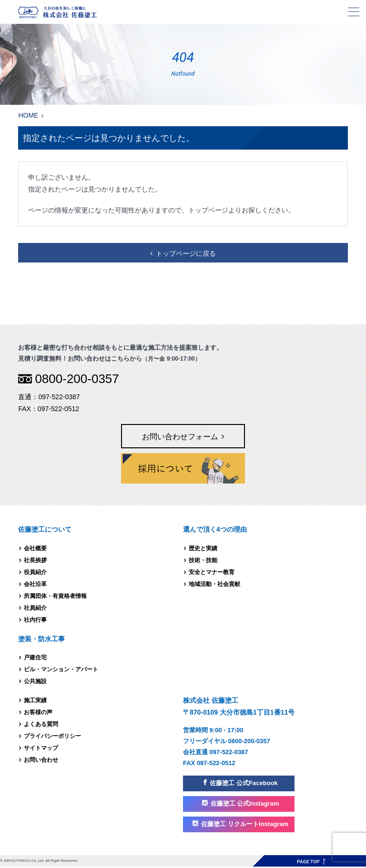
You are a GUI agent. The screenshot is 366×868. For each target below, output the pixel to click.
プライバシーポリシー (52, 736)
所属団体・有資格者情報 (55, 596)
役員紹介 (35, 572)
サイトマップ (41, 748)
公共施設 (35, 681)
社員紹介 (35, 608)
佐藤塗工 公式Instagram (245, 803)
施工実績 (35, 700)
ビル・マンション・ (61, 669)
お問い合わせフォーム (180, 437)
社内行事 (35, 620)
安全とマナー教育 (212, 572)
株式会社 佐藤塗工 (183, 12)
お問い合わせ (41, 760)
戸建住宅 (35, 657)
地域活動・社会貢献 (214, 584)
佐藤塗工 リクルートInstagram (245, 824)
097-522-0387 (59, 397)
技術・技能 (203, 560)
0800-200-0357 (77, 379)
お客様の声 (38, 712)
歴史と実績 (203, 548)
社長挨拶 (35, 560)
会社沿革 (35, 584)
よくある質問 (41, 724)
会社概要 (35, 548)
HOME (28, 115)
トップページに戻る (186, 253)
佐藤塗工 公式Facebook (244, 783)
